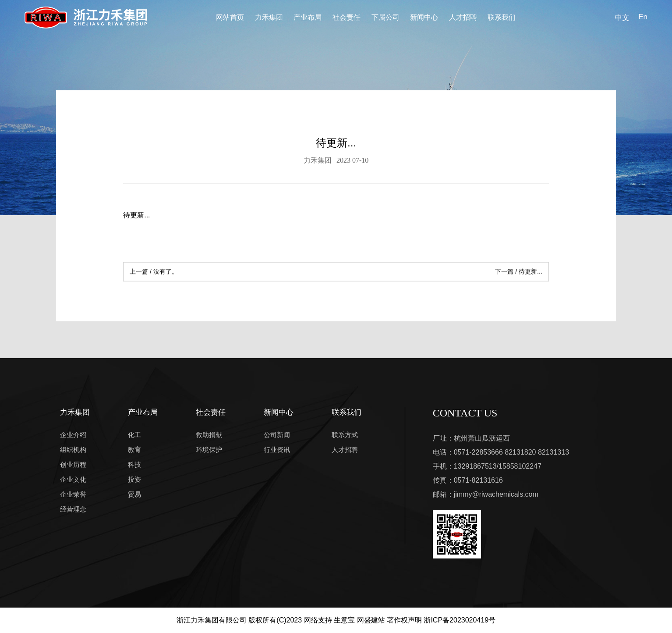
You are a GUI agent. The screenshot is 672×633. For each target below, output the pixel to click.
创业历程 (73, 464)
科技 (134, 464)
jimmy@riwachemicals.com (496, 494)
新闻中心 (424, 17)
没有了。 (154, 273)
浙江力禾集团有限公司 (212, 620)
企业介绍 (73, 435)
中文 (622, 18)
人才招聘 (463, 17)
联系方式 (345, 435)
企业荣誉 (73, 494)
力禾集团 (269, 17)
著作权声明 (404, 620)
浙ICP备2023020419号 (460, 620)
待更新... (518, 273)
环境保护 (209, 450)
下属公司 (386, 17)
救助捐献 (209, 435)
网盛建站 (371, 620)
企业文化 (73, 479)
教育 (134, 450)
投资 (134, 479)
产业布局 (308, 17)
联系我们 (502, 17)
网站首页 (230, 17)
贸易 (134, 494)
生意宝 (344, 620)
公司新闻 (277, 435)
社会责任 (347, 17)
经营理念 (73, 509)
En (643, 17)
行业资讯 (277, 450)
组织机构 (73, 450)
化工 (134, 435)
